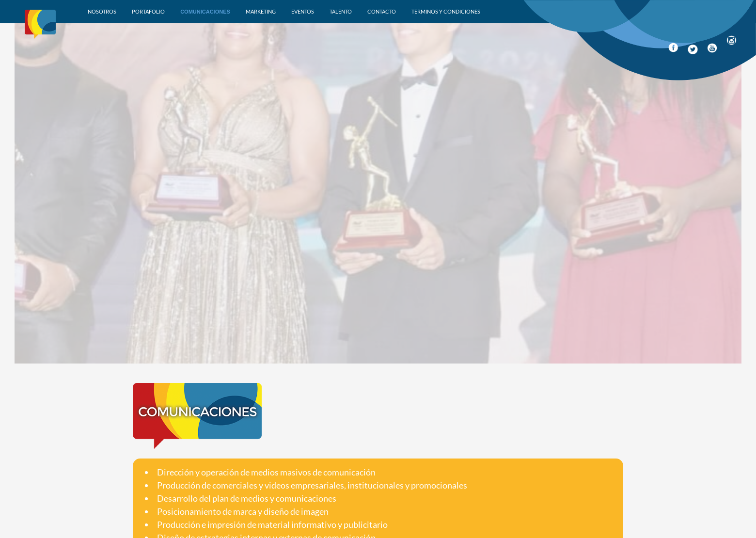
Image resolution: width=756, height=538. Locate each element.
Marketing (261, 11)
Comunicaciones (205, 12)
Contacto (382, 11)
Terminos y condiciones (446, 11)
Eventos (303, 11)
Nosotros (102, 11)
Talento (341, 11)
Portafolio (148, 11)
